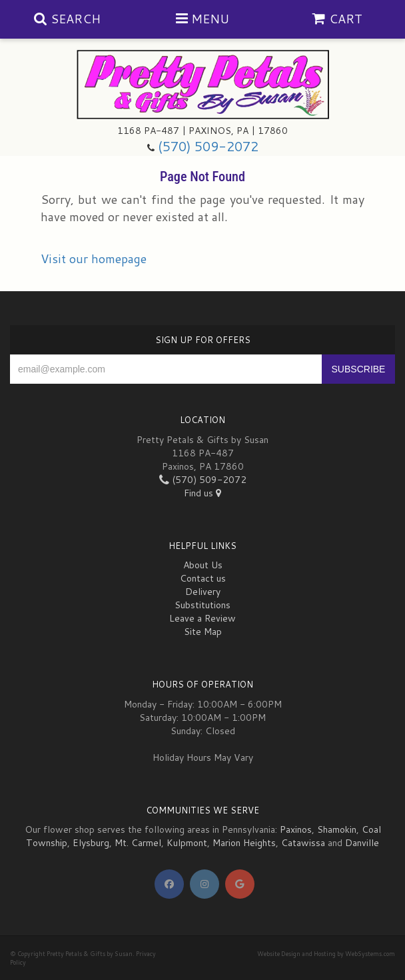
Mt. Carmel (138, 843)
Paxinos (296, 829)
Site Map (203, 632)
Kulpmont (187, 843)
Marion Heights (244, 843)
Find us (202, 493)
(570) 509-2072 (208, 146)
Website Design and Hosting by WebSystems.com (326, 954)
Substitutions (202, 605)
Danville (362, 843)
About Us (203, 565)
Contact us (203, 578)
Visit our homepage (94, 258)
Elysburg (91, 843)
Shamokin (337, 829)
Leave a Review (202, 618)
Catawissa (303, 843)
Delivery (203, 592)
